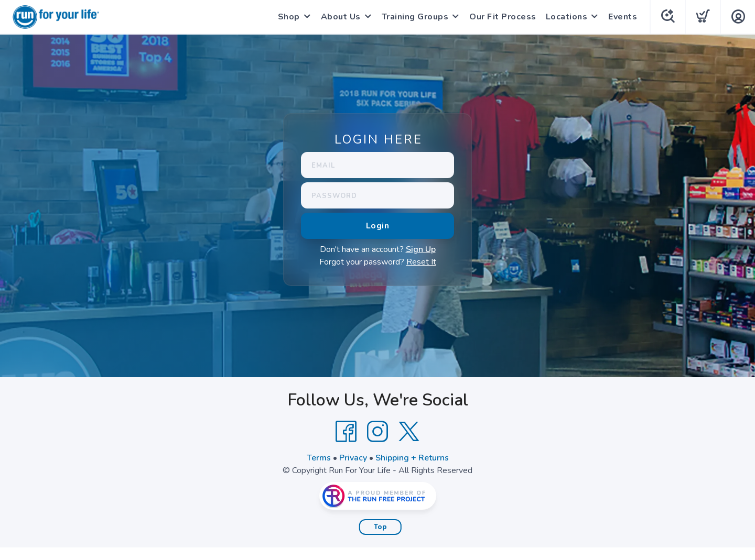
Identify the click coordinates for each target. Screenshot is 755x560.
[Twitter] (409, 432)
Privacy (353, 458)
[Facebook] (346, 432)
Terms (319, 458)
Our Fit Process (503, 17)
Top (380, 527)
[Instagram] (377, 432)
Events (623, 17)
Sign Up (421, 249)
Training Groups (415, 17)
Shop (289, 17)
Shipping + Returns (412, 458)
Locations (567, 17)
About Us (341, 17)
